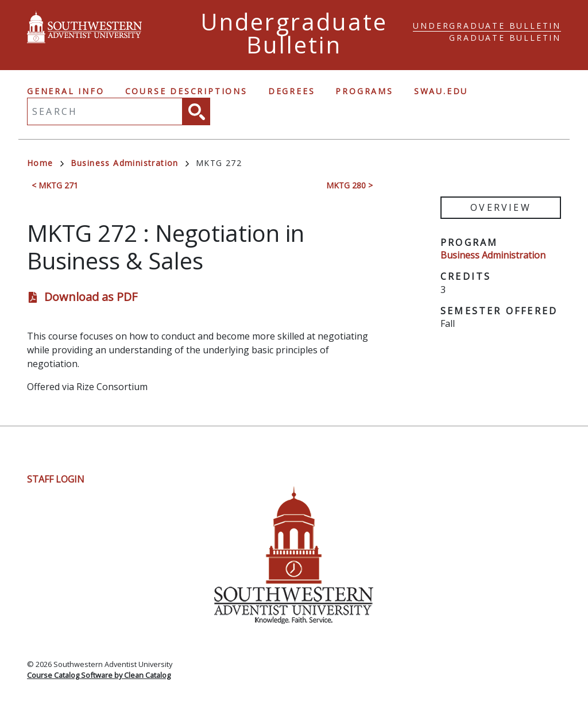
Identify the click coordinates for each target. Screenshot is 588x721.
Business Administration (130, 163)
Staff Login (56, 479)
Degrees (292, 91)
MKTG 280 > (349, 185)
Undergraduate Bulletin (487, 26)
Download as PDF (91, 297)
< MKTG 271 (55, 185)
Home (45, 163)
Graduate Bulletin (505, 38)
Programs (364, 91)
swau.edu (441, 91)
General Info (66, 91)
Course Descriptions (186, 91)
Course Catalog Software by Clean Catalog (99, 675)
